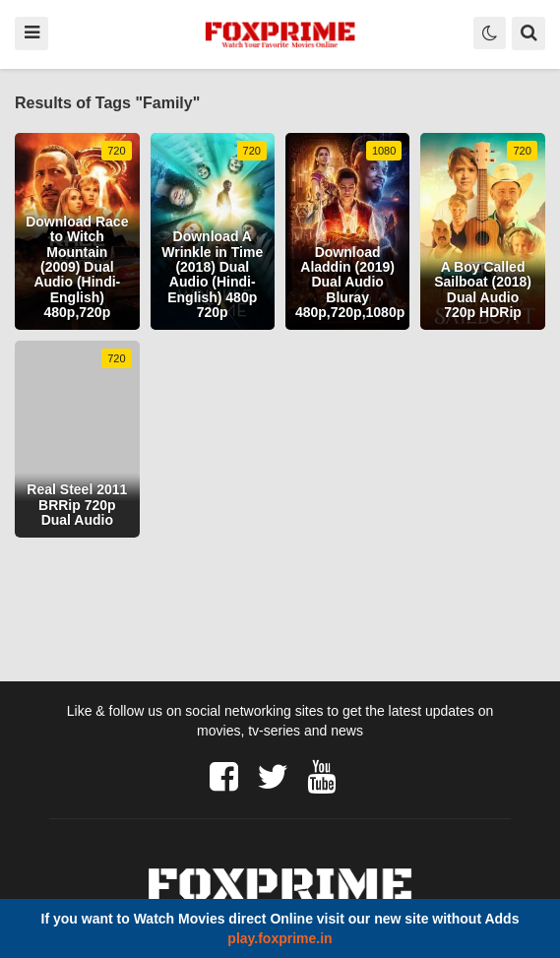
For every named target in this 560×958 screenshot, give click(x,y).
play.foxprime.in (280, 938)
